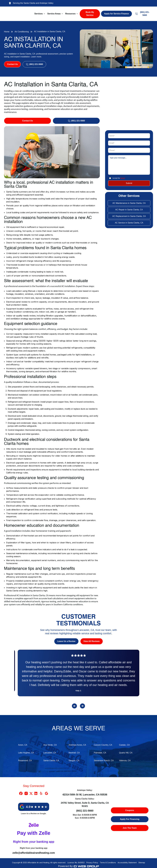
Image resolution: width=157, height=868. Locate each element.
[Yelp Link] (41, 793)
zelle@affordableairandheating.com (34, 853)
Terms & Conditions (108, 863)
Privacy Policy (92, 863)
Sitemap (142, 863)
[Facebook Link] (21, 793)
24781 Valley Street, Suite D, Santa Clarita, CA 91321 (85, 804)
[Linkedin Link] (36, 793)
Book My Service (90, 14)
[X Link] (31, 793)
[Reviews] (79, 675)
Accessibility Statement (127, 863)
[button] (40, 14)
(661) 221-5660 (85, 811)
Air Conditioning (22, 32)
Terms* (123, 178)
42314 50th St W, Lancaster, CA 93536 (85, 795)
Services (39, 14)
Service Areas (54, 14)
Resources (70, 14)
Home (7, 32)
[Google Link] (47, 793)
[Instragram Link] (26, 793)
